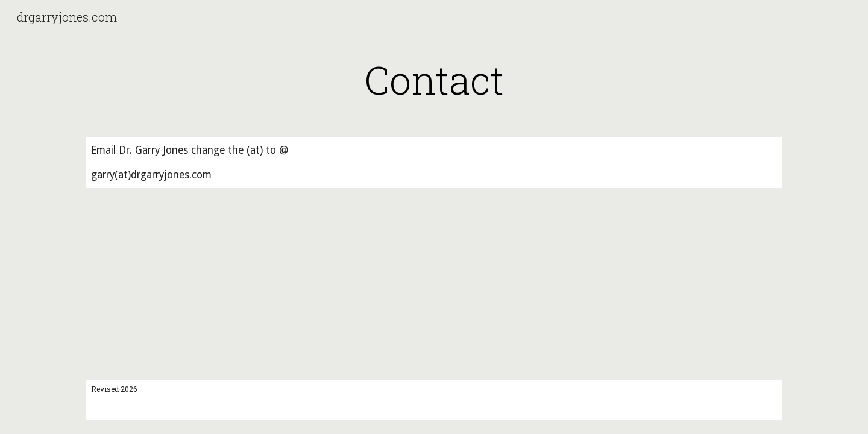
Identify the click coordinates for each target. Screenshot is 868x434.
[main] (434, 80)
